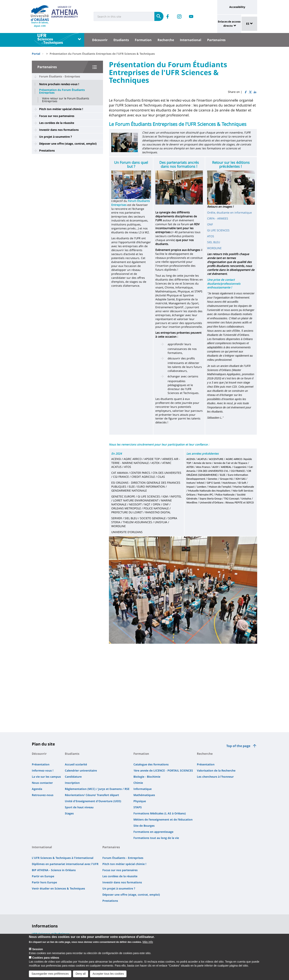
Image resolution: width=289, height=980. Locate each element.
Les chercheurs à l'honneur (215, 777)
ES (249, 24)
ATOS (211, 236)
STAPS (138, 807)
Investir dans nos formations (59, 130)
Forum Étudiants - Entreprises (60, 76)
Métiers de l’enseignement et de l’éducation (163, 819)
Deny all (81, 974)
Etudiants (121, 40)
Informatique (143, 789)
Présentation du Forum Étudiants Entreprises (62, 91)
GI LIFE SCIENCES (218, 230)
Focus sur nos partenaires (57, 116)
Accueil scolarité (76, 764)
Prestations (47, 150)
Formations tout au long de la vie (156, 838)
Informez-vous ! (43, 770)
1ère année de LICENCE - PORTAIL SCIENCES (163, 770)
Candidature (73, 777)
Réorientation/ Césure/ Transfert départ (92, 795)
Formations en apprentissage (153, 832)
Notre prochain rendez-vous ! (59, 84)
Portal (36, 54)
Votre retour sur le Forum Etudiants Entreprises (66, 100)
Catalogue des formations (151, 764)
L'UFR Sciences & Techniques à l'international (63, 858)
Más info (148, 942)
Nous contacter (42, 783)
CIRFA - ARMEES (218, 218)
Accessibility (237, 7)
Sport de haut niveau (79, 807)
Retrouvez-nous (43, 795)
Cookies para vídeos (46, 958)
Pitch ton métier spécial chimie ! (61, 109)
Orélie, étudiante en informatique (229, 212)
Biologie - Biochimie (147, 777)
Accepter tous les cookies (108, 974)
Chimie (138, 783)
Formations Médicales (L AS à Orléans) (160, 813)
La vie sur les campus (46, 777)
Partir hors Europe (44, 882)
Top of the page (238, 746)
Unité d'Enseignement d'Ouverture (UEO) (93, 801)
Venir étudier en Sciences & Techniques (58, 888)
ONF (210, 224)
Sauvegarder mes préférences (50, 974)
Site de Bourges (144, 826)
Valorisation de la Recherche (216, 770)
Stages (69, 813)
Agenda (37, 789)
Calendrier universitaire (81, 770)
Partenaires (216, 40)
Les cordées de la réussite (57, 123)
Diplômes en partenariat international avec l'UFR (65, 864)
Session (38, 950)
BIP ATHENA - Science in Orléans (54, 870)
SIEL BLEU (214, 242)
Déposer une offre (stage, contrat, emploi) (68, 144)
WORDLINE (214, 248)
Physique (140, 801)
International (191, 40)
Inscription (72, 783)
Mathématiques (144, 795)
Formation (143, 40)
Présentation (41, 764)
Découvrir (100, 40)
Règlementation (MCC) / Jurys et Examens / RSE (97, 789)
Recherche (166, 40)
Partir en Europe (43, 876)
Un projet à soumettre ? (56, 137)
